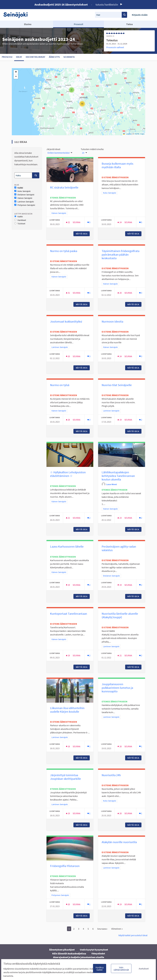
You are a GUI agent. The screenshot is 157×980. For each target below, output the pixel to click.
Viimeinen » (117, 929)
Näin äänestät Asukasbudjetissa (69, 953)
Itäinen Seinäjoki (23, 198)
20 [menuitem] (83, 153)
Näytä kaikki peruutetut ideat (133, 935)
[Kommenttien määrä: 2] (141, 420)
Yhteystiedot (98, 953)
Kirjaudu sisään (140, 15)
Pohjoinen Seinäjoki (25, 205)
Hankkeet (20, 220)
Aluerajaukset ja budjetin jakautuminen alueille (79, 957)
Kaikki (19, 188)
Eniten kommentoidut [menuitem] (59, 153)
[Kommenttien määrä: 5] (89, 222)
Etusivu (28, 24)
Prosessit (78, 24)
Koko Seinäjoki (22, 191)
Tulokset (20, 224)
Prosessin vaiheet (115, 47)
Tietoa (129, 24)
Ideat (19, 57)
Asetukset (144, 969)
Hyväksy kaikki (100, 969)
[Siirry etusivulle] (17, 15)
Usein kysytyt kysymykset (94, 950)
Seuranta (69, 57)
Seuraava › (102, 929)
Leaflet (127, 134)
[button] (72, 90)
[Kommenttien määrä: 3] (141, 293)
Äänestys (54, 57)
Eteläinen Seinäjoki (24, 195)
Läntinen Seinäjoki (24, 202)
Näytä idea (83, 234)
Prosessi (7, 57)
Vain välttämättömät (121, 969)
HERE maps (140, 134)
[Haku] (23, 175)
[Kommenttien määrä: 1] (89, 746)
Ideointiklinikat (36, 57)
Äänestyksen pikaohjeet (62, 950)
